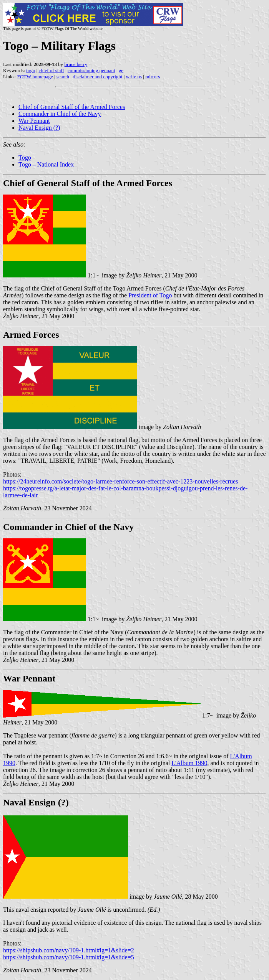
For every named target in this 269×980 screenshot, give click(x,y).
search (63, 77)
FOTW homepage (35, 77)
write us (134, 77)
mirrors (153, 77)
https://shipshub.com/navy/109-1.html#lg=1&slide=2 (69, 950)
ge (121, 70)
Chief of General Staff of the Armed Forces (72, 107)
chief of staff (51, 70)
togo (31, 70)
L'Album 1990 (189, 763)
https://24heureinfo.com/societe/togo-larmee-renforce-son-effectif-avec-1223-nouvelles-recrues (120, 481)
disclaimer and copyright (97, 77)
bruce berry (76, 64)
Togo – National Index (46, 164)
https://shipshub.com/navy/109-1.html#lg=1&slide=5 (69, 957)
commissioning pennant (91, 70)
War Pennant (34, 121)
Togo (25, 158)
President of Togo (150, 295)
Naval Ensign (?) (39, 128)
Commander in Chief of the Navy (60, 114)
